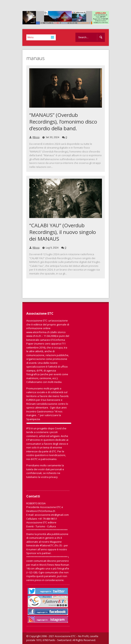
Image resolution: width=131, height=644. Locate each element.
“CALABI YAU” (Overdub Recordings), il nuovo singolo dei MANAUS (63, 232)
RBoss (36, 137)
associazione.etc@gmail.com (52, 515)
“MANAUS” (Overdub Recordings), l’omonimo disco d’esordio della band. (63, 122)
